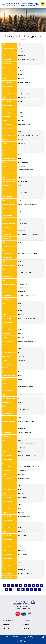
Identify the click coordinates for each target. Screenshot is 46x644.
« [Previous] (4, 586)
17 (36, 589)
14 (23, 589)
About (6, 628)
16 (31, 589)
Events (26, 625)
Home (6, 625)
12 (15, 589)
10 (6, 589)
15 (27, 589)
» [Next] (40, 589)
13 (19, 589)
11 (11, 589)
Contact (27, 628)
